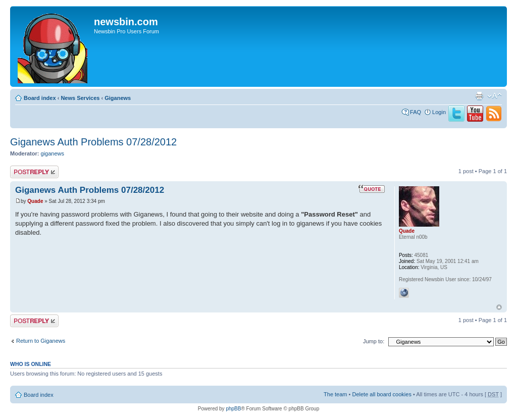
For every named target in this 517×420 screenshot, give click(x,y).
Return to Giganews (41, 341)
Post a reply (34, 172)
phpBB (233, 409)
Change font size (495, 96)
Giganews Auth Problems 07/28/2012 (93, 142)
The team (335, 394)
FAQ (416, 112)
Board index (40, 98)
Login (439, 112)
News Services (80, 98)
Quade (35, 201)
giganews (53, 153)
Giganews (118, 98)
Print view (479, 96)
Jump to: (374, 341)
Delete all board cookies (381, 394)
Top (499, 307)
